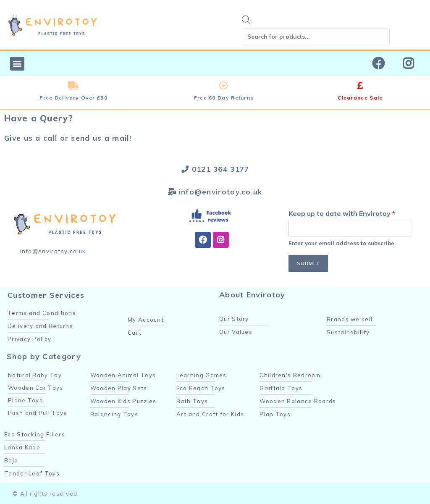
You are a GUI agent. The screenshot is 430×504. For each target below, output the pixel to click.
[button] (17, 64)
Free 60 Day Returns (224, 98)
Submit (308, 263)
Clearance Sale (360, 98)
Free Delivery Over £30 (73, 98)
